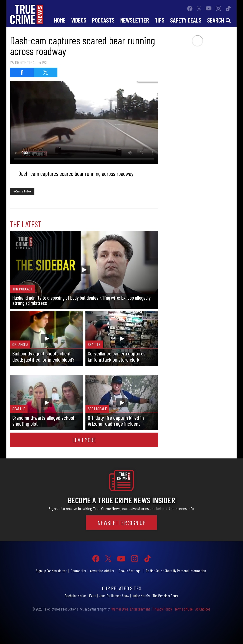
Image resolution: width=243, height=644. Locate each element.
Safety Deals (186, 20)
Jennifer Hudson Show (114, 596)
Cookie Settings (130, 571)
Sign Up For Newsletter (51, 571)
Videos (79, 20)
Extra (93, 596)
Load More (84, 440)
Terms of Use (184, 609)
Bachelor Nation (76, 596)
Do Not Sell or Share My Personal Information (176, 571)
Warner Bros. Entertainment (131, 609)
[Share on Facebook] (22, 72)
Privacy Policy (162, 609)
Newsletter (135, 20)
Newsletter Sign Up (121, 523)
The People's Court (165, 596)
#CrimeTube (22, 191)
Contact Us (78, 571)
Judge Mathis (141, 596)
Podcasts (103, 20)
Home (60, 20)
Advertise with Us (102, 571)
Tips (160, 20)
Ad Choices (203, 609)
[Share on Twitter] (46, 72)
